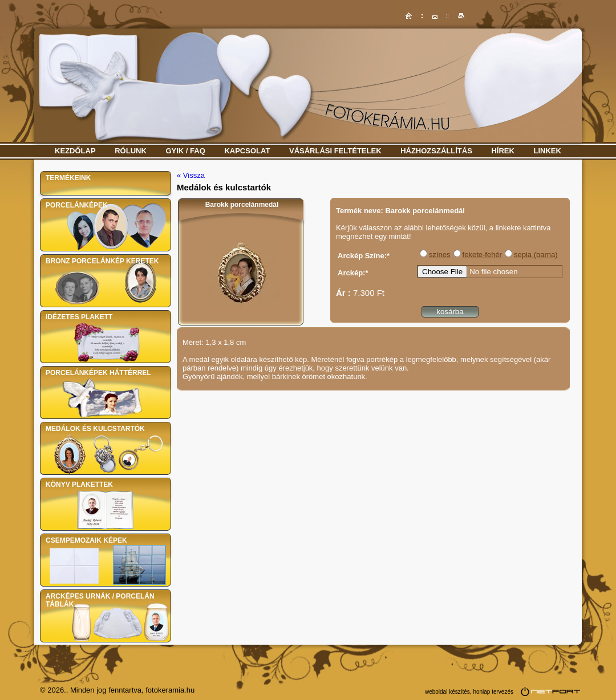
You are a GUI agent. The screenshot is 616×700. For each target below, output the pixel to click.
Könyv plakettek (79, 485)
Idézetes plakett (79, 317)
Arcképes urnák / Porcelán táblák (100, 600)
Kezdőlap (75, 151)
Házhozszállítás (436, 151)
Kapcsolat (247, 151)
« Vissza (191, 175)
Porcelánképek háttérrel (98, 373)
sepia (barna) (536, 255)
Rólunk (131, 151)
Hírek (502, 151)
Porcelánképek (77, 205)
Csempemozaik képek (86, 540)
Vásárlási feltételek (335, 151)
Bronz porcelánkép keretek (102, 261)
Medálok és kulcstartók (95, 429)
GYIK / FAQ (185, 151)
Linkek (548, 151)
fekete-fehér (482, 255)
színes (440, 255)
